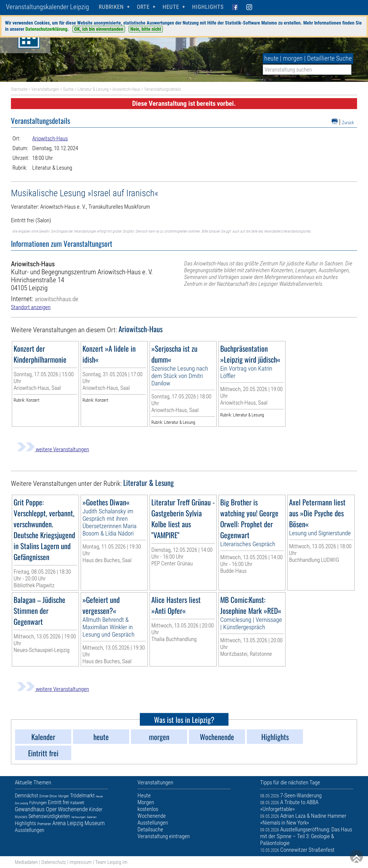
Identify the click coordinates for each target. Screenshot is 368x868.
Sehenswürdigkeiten (49, 816)
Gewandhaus (30, 809)
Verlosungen (78, 817)
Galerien (92, 817)
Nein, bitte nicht (146, 29)
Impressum (81, 862)
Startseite (19, 89)
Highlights (208, 7)
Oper (51, 809)
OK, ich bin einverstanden (99, 29)
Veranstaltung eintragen (164, 836)
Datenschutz (54, 862)
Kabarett (77, 803)
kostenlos (148, 809)
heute (271, 58)
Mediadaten (26, 862)
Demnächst (26, 795)
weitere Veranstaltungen (53, 449)
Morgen (64, 796)
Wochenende (73, 809)
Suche (68, 89)
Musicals (21, 817)
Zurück (348, 123)
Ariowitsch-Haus (126, 89)
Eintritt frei (59, 802)
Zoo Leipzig (21, 803)
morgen (293, 58)
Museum (95, 823)
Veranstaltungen (45, 89)
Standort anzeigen (31, 307)
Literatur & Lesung (93, 89)
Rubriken (111, 7)
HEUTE (171, 7)
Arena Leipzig (68, 823)
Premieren (44, 824)
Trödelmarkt (82, 795)
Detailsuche (150, 829)
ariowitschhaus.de (57, 299)
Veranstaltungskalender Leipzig (47, 7)
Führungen (38, 803)
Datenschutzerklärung (46, 29)
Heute (99, 796)
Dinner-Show (48, 796)
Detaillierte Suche (329, 58)
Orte (143, 7)
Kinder (96, 809)
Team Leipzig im (111, 862)
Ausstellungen (30, 830)
